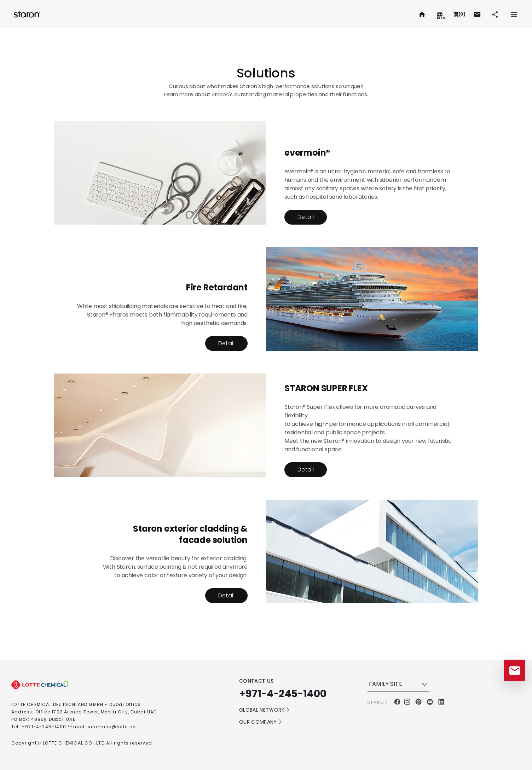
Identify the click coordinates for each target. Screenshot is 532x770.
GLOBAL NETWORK (265, 710)
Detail (306, 217)
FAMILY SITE (399, 684)
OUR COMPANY (261, 722)
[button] (458, 14)
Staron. (28, 14)
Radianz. (89, 14)
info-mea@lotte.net (113, 727)
